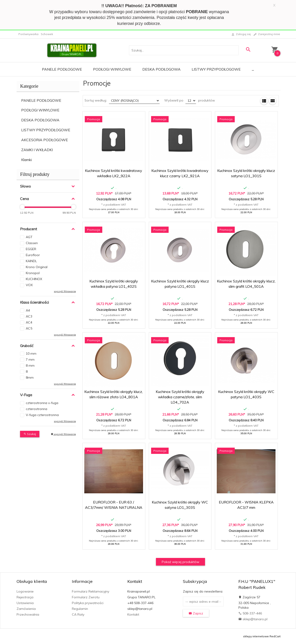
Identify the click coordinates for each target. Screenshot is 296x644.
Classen (32, 243)
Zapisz (196, 613)
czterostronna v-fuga (42, 403)
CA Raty (78, 614)
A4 (28, 310)
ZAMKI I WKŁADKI (37, 150)
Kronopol (33, 273)
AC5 (29, 328)
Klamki (26, 160)
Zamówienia (26, 609)
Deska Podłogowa (161, 69)
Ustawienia (25, 603)
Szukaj (30, 434)
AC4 (29, 322)
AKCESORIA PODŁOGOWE (45, 140)
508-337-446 (250, 613)
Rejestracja (25, 597)
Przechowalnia (28, 614)
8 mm (30, 365)
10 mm (31, 353)
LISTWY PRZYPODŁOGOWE (46, 130)
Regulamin (80, 609)
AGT (29, 237)
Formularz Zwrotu (86, 597)
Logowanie (25, 591)
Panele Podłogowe (62, 69)
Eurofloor (33, 255)
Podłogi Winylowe (112, 69)
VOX (29, 285)
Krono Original (37, 267)
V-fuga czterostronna (42, 415)
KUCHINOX (34, 279)
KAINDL (31, 261)
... (253, 69)
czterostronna (37, 409)
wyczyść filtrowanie (65, 291)
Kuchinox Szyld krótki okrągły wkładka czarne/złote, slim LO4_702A (180, 397)
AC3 (29, 316)
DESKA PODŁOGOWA (40, 120)
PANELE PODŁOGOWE (41, 100)
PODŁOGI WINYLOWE (40, 110)
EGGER (31, 249)
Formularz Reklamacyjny (91, 591)
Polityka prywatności (88, 603)
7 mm (30, 359)
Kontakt (133, 614)
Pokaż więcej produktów (180, 562)
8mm (30, 377)
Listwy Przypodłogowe (216, 69)
